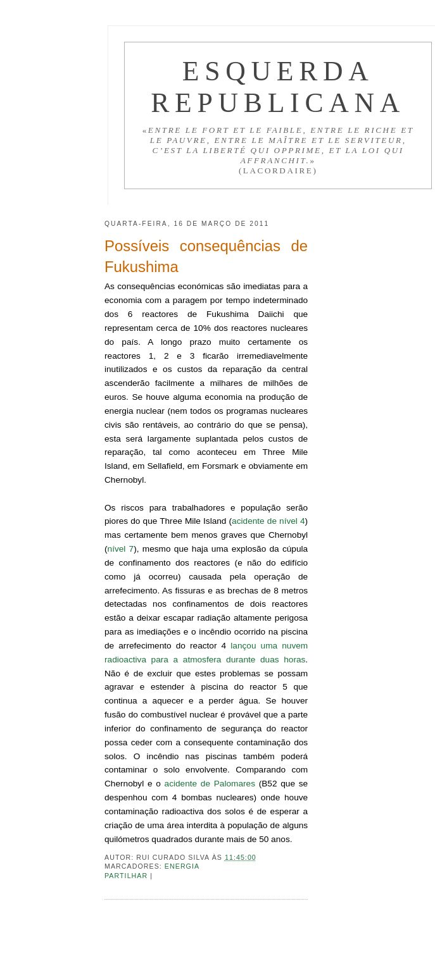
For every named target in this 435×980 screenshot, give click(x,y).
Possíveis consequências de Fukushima (206, 256)
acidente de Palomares (210, 784)
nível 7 (121, 549)
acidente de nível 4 (268, 521)
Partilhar (127, 876)
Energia (182, 866)
